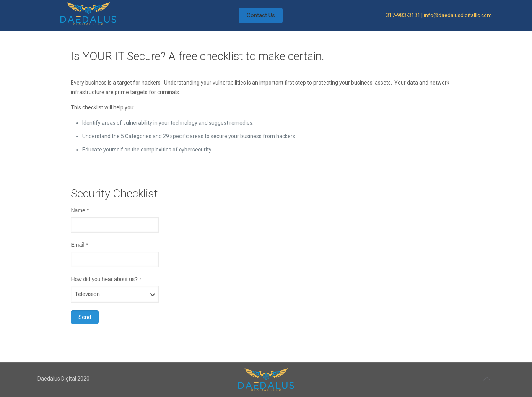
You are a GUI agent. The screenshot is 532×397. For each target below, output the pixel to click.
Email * (79, 245)
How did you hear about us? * (106, 279)
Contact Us (261, 15)
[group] (272, 136)
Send (85, 317)
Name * (80, 210)
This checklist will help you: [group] (103, 107)
